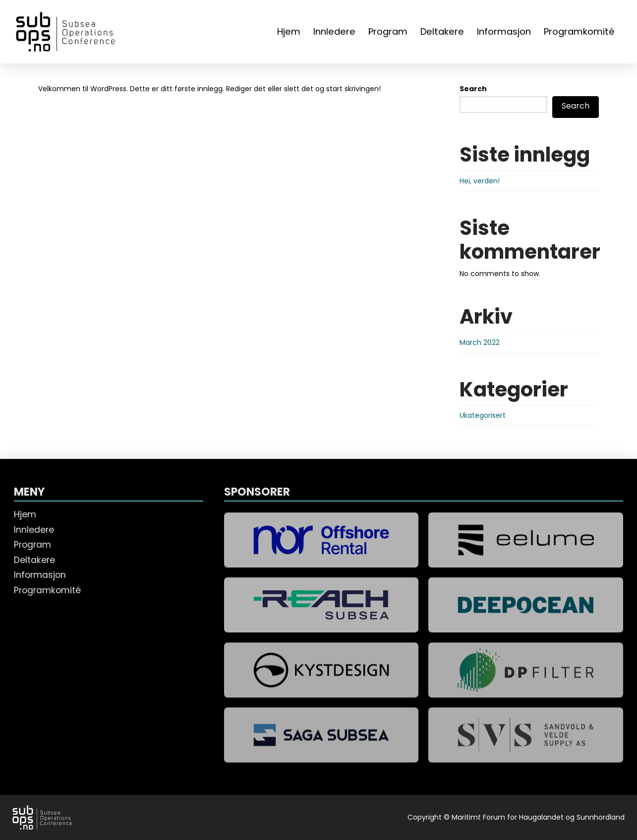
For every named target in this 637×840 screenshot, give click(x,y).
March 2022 (480, 342)
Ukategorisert (483, 415)
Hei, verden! (480, 181)
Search (473, 89)
